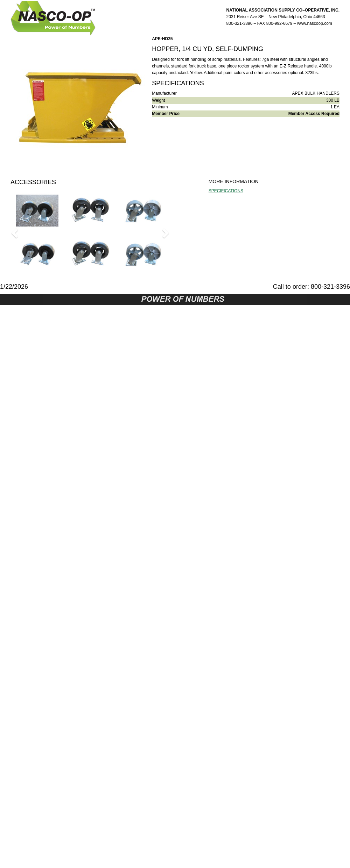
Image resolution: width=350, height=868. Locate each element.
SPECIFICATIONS (226, 191)
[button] (15, 233)
